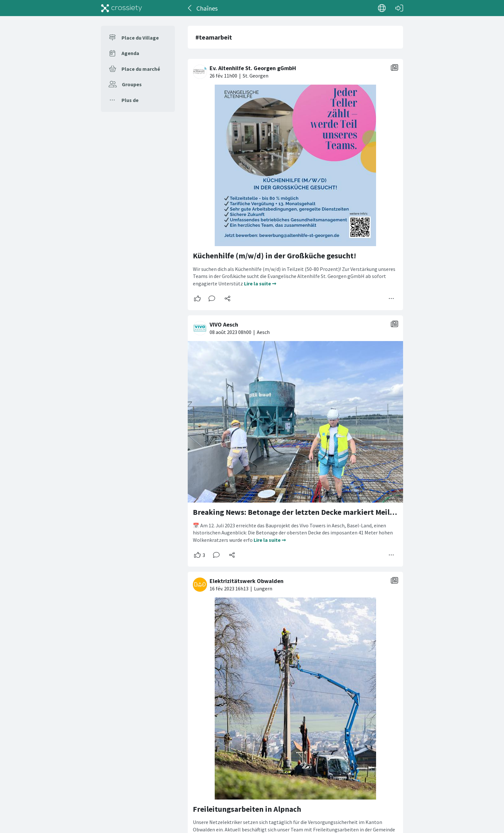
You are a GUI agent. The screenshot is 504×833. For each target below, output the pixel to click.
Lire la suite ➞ (260, 283)
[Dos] (190, 8)
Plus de (130, 100)
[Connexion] (399, 8)
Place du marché (141, 69)
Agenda (130, 53)
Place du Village (140, 38)
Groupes (132, 84)
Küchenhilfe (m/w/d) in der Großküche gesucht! (274, 256)
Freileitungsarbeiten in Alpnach (247, 809)
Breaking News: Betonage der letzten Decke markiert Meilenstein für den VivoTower (336, 512)
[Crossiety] (122, 8)
